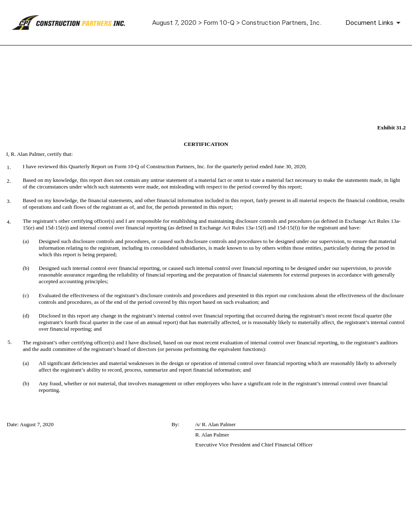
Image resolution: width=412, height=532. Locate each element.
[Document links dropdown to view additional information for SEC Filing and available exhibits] (374, 23)
